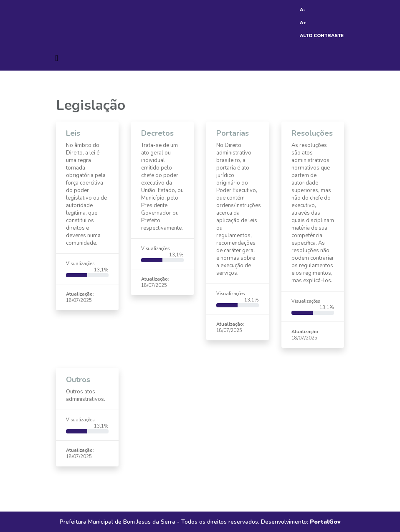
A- (303, 10)
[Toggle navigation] (57, 58)
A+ (303, 23)
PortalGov (325, 522)
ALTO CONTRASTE (322, 36)
